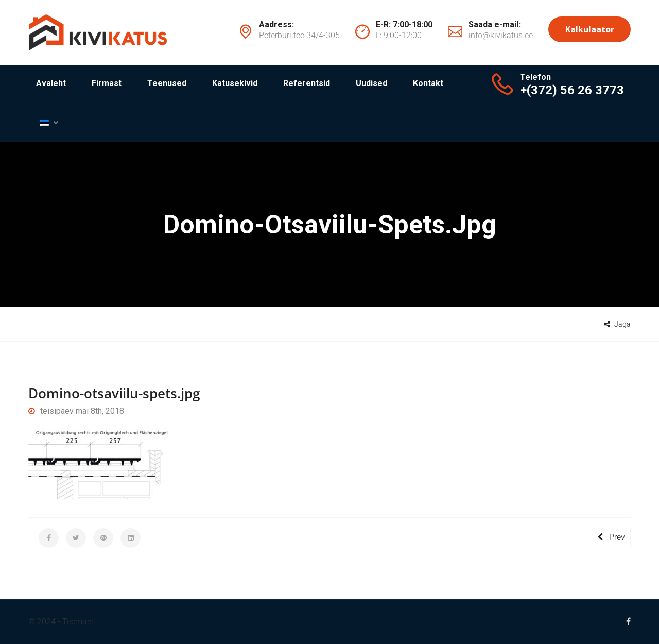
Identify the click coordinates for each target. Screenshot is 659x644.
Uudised (371, 83)
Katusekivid (235, 83)
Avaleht (51, 83)
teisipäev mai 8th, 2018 (76, 411)
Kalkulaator (590, 29)
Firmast (107, 83)
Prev (611, 537)
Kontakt (428, 83)
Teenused (167, 83)
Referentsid (307, 83)
